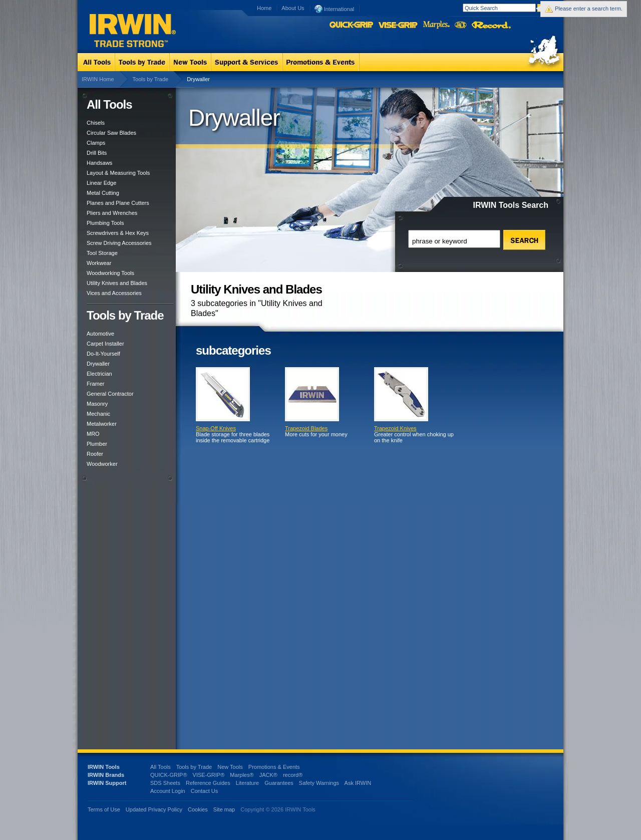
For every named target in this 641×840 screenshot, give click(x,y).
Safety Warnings (319, 783)
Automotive (100, 334)
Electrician (99, 374)
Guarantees (279, 783)
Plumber (97, 444)
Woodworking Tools (110, 273)
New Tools (230, 767)
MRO (93, 434)
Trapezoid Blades (306, 428)
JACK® (268, 775)
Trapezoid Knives (395, 428)
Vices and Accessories (114, 293)
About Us (293, 8)
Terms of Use (104, 809)
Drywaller (98, 364)
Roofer (95, 454)
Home (264, 8)
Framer (95, 384)
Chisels (96, 123)
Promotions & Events (274, 767)
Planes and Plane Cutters (118, 203)
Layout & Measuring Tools (118, 173)
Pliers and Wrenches (112, 213)
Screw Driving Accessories (119, 243)
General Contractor (110, 394)
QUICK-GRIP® (169, 775)
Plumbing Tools (105, 223)
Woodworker (102, 464)
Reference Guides (208, 783)
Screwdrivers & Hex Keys (118, 233)
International (335, 9)
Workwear (99, 263)
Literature (247, 783)
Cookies (199, 809)
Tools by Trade (151, 79)
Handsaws (99, 163)
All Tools (161, 767)
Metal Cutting (103, 193)
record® (293, 775)
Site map (224, 809)
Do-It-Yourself (103, 354)
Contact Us (204, 791)
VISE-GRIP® (209, 775)
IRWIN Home (98, 79)
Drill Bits (97, 153)
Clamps (96, 143)
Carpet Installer (105, 344)
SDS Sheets (165, 783)
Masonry (97, 404)
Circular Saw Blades (111, 133)
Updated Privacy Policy (154, 809)
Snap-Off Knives (216, 428)
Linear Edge (101, 183)
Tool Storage (102, 253)
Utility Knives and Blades (117, 283)
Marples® (242, 775)
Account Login (168, 791)
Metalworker (102, 424)
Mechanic (98, 414)
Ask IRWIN (358, 783)
